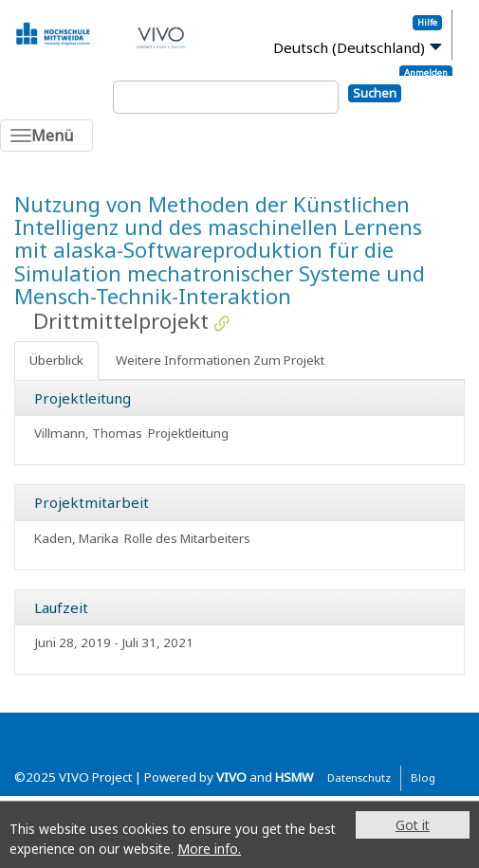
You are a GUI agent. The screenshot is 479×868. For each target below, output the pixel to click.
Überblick (56, 360)
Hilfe (427, 22)
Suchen (375, 93)
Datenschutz (359, 778)
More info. (209, 849)
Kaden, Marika (76, 538)
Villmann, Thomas (88, 433)
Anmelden (426, 72)
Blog (423, 778)
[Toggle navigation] (46, 136)
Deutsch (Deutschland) (349, 47)
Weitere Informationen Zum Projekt (220, 360)
